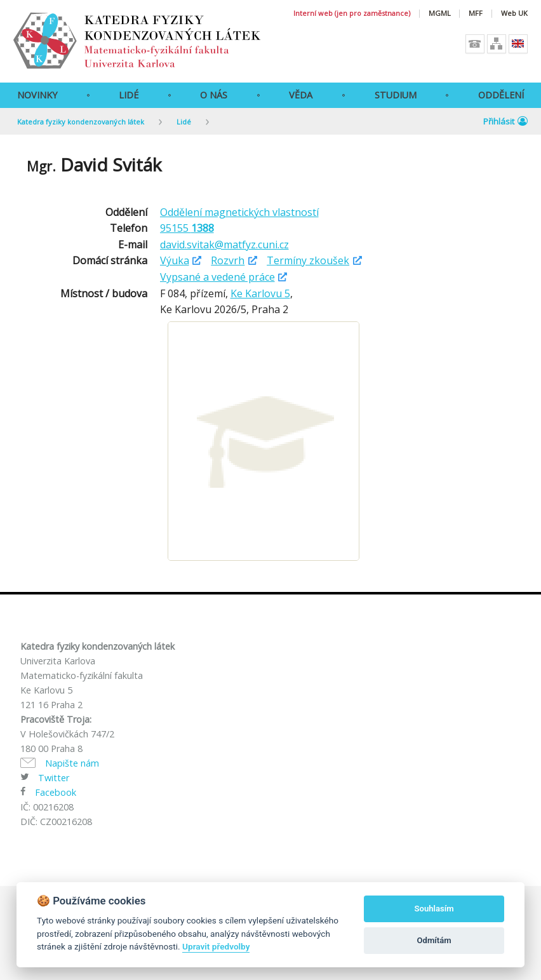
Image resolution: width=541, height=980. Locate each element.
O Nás (214, 95)
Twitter (54, 778)
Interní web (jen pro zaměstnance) (352, 14)
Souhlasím (434, 909)
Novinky (37, 95)
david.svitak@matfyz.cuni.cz (224, 245)
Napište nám (72, 763)
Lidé (129, 95)
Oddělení (501, 95)
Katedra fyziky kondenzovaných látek (81, 122)
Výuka (175, 260)
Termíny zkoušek (308, 260)
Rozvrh (228, 260)
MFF (476, 14)
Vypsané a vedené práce (217, 277)
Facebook (56, 792)
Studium (396, 95)
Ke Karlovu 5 (260, 293)
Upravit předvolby (216, 946)
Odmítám (434, 940)
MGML (440, 14)
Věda (301, 95)
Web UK (514, 14)
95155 (187, 228)
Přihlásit (505, 121)
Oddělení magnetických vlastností (239, 212)
